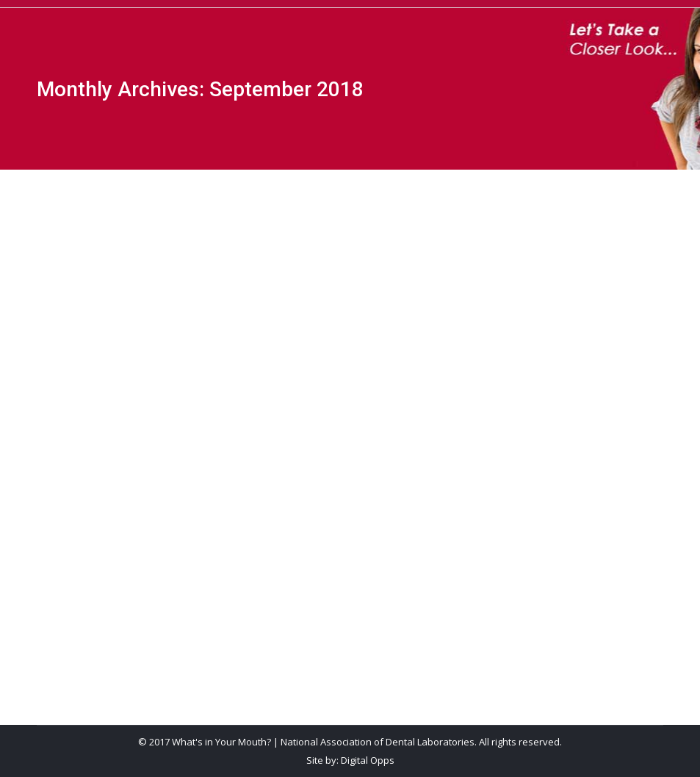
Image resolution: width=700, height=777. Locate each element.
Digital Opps (368, 760)
